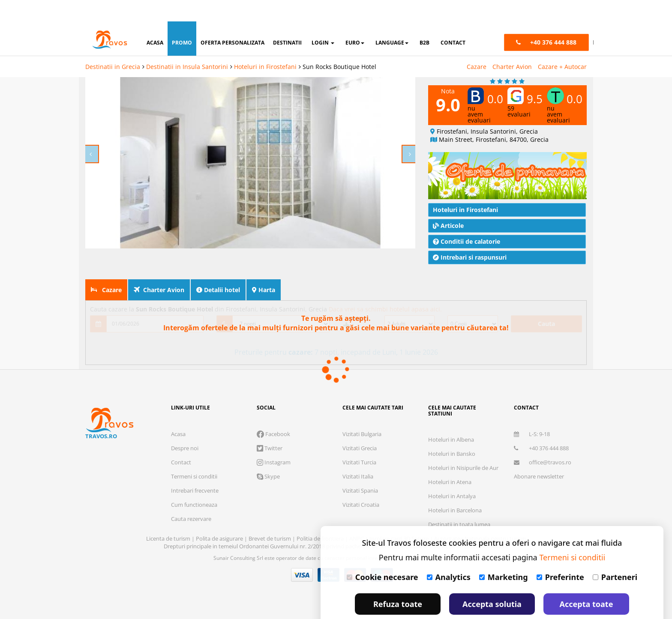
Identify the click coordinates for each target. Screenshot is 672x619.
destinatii (287, 21)
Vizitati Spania (360, 469)
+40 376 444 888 (541, 427)
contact (453, 21)
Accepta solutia (492, 583)
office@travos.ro (543, 441)
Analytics (449, 556)
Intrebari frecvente (195, 469)
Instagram (274, 441)
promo (182, 21)
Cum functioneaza (194, 483)
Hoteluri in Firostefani (265, 45)
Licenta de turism (169, 517)
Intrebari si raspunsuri (470, 236)
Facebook (273, 413)
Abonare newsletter (539, 455)
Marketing (504, 556)
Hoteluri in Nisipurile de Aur (463, 446)
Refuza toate (398, 583)
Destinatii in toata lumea (459, 503)
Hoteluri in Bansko (452, 432)
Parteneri (615, 556)
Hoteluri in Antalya (452, 475)
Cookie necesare (382, 556)
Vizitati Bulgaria (362, 413)
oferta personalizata (232, 21)
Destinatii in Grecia (113, 45)
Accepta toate (586, 583)
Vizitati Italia (358, 455)
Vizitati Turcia (359, 441)
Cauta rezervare (191, 497)
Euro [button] (355, 21)
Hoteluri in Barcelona (455, 489)
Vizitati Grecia (360, 427)
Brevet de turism (270, 517)
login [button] (323, 21)
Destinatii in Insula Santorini (187, 45)
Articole (448, 204)
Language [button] (392, 21)
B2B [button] (424, 21)
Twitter (270, 427)
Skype (268, 455)
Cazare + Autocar (562, 45)
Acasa (178, 413)
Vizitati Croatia (361, 483)
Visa (302, 553)
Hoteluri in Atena (450, 461)
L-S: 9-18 (532, 413)
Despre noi (185, 427)
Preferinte (560, 556)
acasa (155, 21)
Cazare (477, 45)
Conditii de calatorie (466, 220)
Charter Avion (512, 45)
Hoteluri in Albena (451, 418)
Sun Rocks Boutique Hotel (339, 45)
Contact (181, 441)
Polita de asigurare (220, 517)
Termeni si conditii (194, 455)
